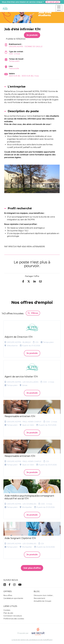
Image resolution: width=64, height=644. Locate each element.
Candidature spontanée (13, 598)
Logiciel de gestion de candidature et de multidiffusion (32, 640)
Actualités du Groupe (42, 601)
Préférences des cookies (14, 619)
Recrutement (39, 598)
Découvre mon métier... (44, 595)
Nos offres (8, 595)
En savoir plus (53, 2)
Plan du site (8, 613)
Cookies (7, 610)
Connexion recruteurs (13, 616)
